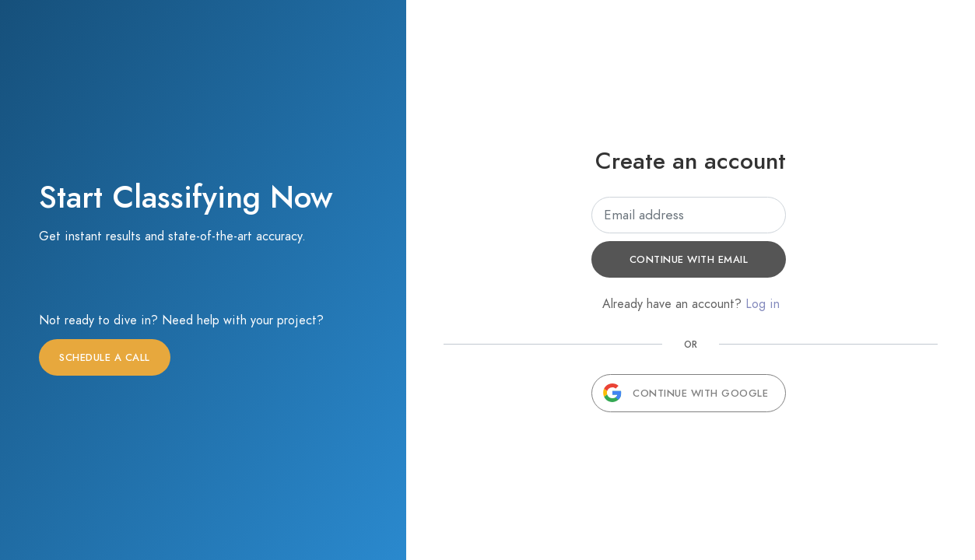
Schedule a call (105, 358)
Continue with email (689, 260)
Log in (763, 304)
